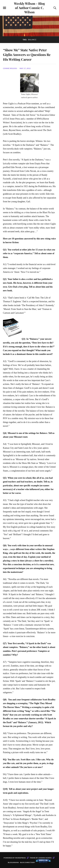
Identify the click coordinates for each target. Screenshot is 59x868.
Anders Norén (45, 858)
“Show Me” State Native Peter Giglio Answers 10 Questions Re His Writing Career (28, 54)
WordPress (20, 858)
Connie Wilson (10, 68)
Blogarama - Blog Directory (21, 862)
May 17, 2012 (25, 68)
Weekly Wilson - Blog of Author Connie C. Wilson (29, 8)
